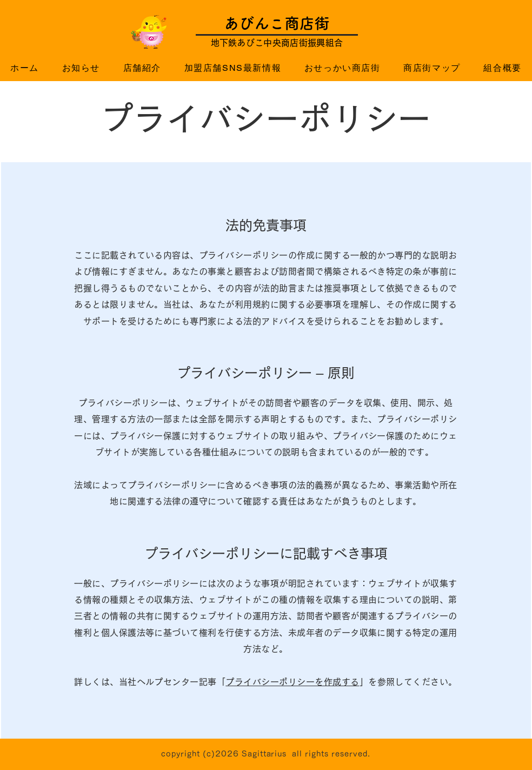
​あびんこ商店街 (277, 23)
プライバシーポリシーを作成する (292, 682)
